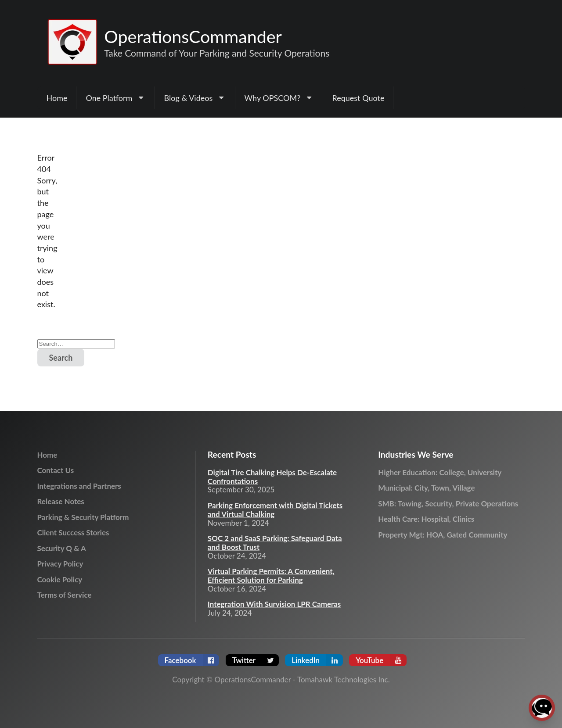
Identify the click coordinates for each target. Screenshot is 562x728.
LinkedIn (317, 660)
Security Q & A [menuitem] (62, 548)
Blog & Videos (195, 98)
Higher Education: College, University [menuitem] (440, 473)
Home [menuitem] (57, 98)
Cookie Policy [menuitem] (60, 579)
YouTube (381, 660)
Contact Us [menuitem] (56, 470)
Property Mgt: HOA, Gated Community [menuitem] (443, 535)
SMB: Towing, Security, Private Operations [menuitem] (448, 504)
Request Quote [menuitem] (358, 98)
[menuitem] (115, 98)
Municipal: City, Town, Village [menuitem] (426, 488)
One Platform (115, 98)
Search (61, 358)
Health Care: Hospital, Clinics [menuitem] (426, 519)
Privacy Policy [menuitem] (60, 564)
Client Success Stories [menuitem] (73, 533)
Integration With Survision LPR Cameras (274, 604)
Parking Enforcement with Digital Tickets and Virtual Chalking (275, 510)
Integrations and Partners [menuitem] (79, 486)
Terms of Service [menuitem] (65, 595)
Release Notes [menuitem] (61, 501)
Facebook (192, 660)
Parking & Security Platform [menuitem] (83, 517)
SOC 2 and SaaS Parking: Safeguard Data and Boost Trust (275, 543)
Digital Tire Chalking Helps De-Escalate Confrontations (272, 477)
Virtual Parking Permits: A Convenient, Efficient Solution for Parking (271, 576)
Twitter (256, 660)
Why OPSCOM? (279, 98)
